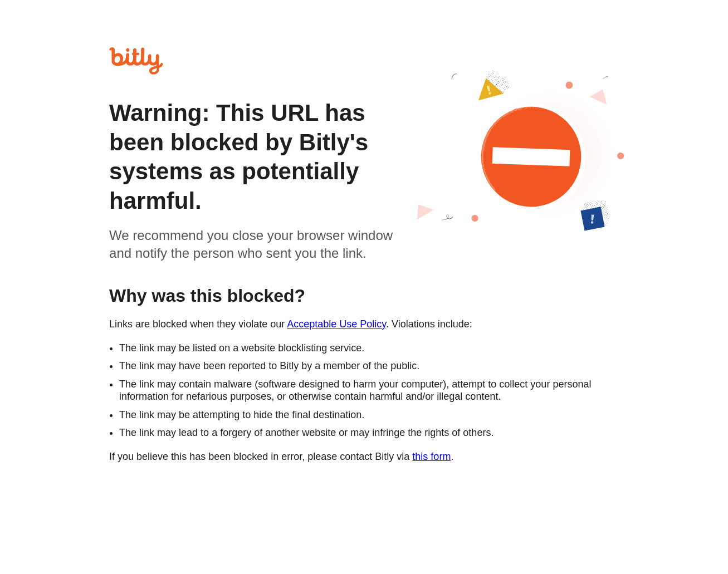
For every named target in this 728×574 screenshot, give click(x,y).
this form (431, 457)
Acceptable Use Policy (336, 324)
